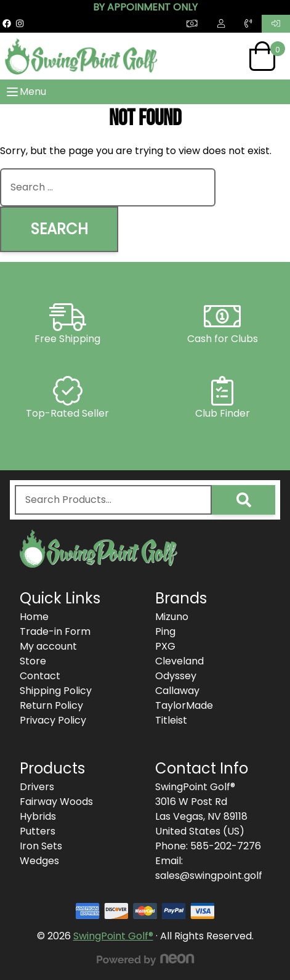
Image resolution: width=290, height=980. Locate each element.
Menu (26, 92)
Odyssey (176, 676)
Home (34, 617)
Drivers (37, 787)
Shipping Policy (56, 691)
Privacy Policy (53, 720)
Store (33, 661)
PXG (165, 646)
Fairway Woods (56, 802)
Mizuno (172, 617)
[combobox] (108, 187)
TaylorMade (184, 705)
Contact (40, 676)
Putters (38, 831)
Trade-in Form (55, 631)
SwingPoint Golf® (113, 936)
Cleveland (179, 661)
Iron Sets (41, 846)
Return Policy (51, 705)
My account (48, 646)
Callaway (177, 691)
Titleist (171, 720)
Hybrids (38, 816)
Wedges (39, 861)
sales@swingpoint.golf (209, 876)
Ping (165, 631)
